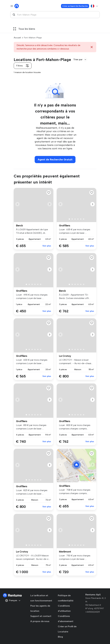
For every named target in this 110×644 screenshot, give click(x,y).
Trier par (80, 60)
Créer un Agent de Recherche (75, 6)
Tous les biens (24, 29)
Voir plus (47, 246)
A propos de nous (40, 621)
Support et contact (41, 616)
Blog (60, 637)
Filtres (23, 66)
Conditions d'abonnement (66, 619)
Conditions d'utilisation (64, 608)
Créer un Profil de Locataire (67, 629)
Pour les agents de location (40, 608)
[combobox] (55, 15)
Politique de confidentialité (66, 598)
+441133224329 (93, 612)
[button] (50, 204)
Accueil (17, 38)
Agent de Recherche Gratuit (55, 160)
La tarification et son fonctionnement (41, 598)
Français (13, 601)
